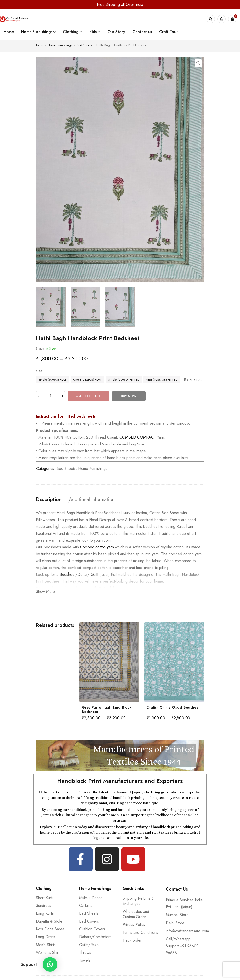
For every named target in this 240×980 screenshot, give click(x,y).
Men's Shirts (46, 945)
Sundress (43, 906)
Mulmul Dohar (90, 898)
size (39, 371)
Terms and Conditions (140, 932)
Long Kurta (45, 913)
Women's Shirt (48, 952)
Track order (132, 940)
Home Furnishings (60, 45)
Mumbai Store (177, 915)
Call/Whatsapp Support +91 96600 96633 (182, 946)
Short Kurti (44, 898)
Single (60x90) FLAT (52, 380)
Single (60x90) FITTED (124, 380)
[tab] (49, 500)
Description (49, 500)
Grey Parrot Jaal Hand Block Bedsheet (107, 709)
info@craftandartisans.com (187, 931)
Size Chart (196, 380)
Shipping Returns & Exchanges (138, 901)
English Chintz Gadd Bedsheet (173, 707)
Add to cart (90, 396)
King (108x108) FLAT (87, 380)
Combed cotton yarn (97, 547)
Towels (85, 960)
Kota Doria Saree (50, 929)
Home (39, 45)
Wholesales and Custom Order (136, 914)
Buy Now (129, 396)
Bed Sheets (84, 45)
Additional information (92, 500)
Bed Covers (89, 921)
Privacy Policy (134, 925)
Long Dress (46, 937)
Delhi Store (175, 923)
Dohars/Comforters (95, 937)
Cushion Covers (92, 929)
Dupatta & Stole (49, 921)
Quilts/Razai (89, 945)
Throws (85, 952)
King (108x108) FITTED (162, 380)
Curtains (86, 906)
